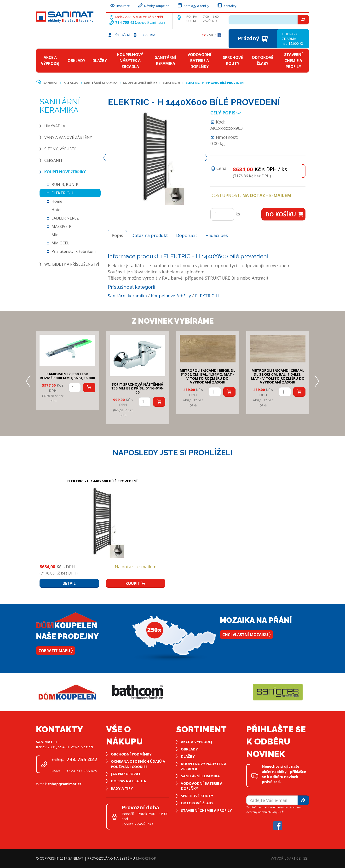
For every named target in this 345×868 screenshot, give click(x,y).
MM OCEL (60, 243)
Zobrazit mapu (56, 651)
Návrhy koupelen (153, 5)
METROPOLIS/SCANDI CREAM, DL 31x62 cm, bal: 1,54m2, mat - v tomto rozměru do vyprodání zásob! (278, 376)
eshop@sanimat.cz (151, 23)
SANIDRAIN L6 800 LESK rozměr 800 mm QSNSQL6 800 (67, 376)
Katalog (71, 83)
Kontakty (227, 5)
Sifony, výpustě (60, 149)
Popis (117, 235)
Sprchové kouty (233, 60)
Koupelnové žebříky (140, 83)
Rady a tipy (122, 788)
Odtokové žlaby (262, 60)
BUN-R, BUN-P (65, 185)
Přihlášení (119, 35)
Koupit (136, 583)
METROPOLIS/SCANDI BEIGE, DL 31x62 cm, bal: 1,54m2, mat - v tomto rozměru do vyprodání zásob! (207, 376)
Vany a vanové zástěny (68, 137)
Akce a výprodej (50, 60)
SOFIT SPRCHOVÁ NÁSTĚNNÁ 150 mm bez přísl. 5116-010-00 (137, 388)
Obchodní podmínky (131, 754)
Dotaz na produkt (150, 235)
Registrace (145, 35)
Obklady (76, 61)
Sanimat (51, 83)
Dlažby (100, 61)
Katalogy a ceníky (193, 5)
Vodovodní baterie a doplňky (199, 61)
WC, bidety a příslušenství (72, 264)
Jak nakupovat (126, 774)
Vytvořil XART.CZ (289, 858)
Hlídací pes (217, 235)
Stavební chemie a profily (293, 61)
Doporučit (187, 235)
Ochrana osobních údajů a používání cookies (138, 764)
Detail (69, 583)
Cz (204, 35)
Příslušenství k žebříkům (74, 251)
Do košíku (285, 214)
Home (57, 201)
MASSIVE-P (61, 226)
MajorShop (146, 858)
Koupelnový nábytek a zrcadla (130, 61)
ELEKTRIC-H (171, 83)
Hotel (56, 210)
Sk (211, 35)
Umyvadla (55, 126)
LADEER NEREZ (65, 218)
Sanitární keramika (166, 60)
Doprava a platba (128, 781)
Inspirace (120, 5)
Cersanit (54, 160)
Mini (55, 235)
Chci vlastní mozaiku (246, 635)
